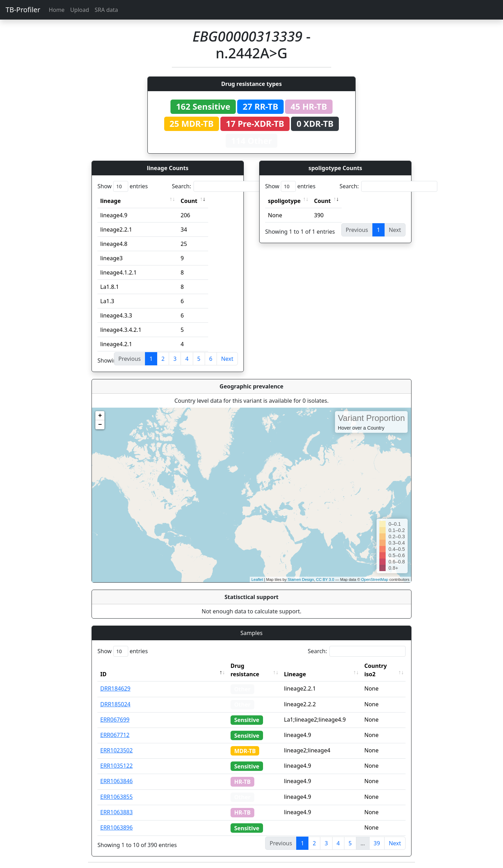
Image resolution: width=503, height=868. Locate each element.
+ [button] (100, 416)
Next (227, 359)
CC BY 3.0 (325, 579)
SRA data (106, 10)
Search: (221, 186)
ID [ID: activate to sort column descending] (103, 674)
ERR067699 (115, 720)
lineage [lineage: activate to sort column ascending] (111, 201)
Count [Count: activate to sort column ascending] (189, 201)
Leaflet (257, 579)
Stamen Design (301, 579)
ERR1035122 (116, 766)
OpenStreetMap (375, 579)
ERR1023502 (116, 750)
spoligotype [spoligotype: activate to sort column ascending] (284, 201)
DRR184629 (115, 688)
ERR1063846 (116, 781)
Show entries (123, 186)
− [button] (100, 425)
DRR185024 (115, 704)
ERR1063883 (116, 812)
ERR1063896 (116, 827)
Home (57, 10)
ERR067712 (115, 735)
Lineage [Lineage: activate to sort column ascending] (295, 674)
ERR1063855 (116, 797)
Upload (80, 10)
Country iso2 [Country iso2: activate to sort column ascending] (376, 670)
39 (377, 843)
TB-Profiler (23, 10)
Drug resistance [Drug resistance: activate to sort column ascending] (245, 670)
